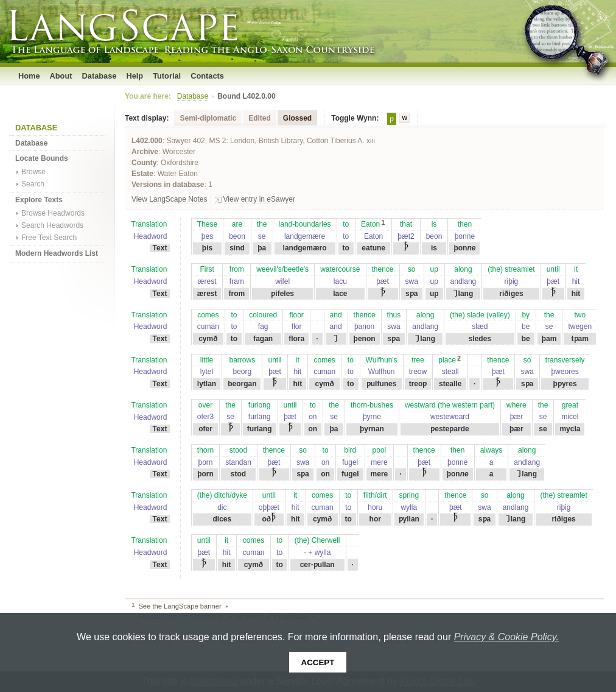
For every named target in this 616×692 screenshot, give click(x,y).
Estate (142, 174)
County (144, 163)
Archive (145, 152)
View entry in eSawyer (260, 199)
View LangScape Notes (170, 199)
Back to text (231, 606)
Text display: (147, 118)
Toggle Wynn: (355, 118)
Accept (318, 662)
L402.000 (147, 141)
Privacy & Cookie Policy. (506, 637)
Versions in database (168, 185)
